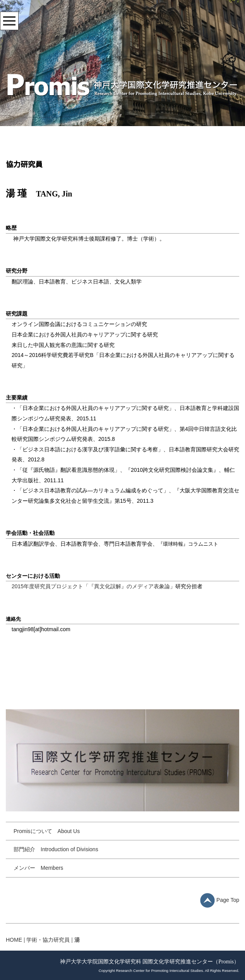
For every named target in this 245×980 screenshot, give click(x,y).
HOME (14, 940)
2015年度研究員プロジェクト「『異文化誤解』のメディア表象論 (91, 586)
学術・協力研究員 (48, 940)
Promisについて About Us (47, 831)
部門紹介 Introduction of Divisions (56, 849)
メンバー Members (38, 868)
